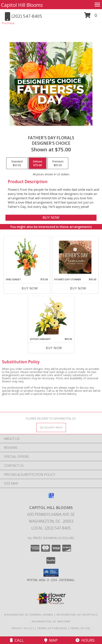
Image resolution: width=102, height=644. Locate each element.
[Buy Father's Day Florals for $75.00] (51, 218)
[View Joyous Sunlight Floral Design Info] (51, 317)
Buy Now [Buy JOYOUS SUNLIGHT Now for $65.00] (54, 348)
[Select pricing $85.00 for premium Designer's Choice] (58, 163)
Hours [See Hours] (85, 640)
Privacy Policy (23, 628)
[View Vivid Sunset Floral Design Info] (27, 257)
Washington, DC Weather (51, 621)
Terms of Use (80, 628)
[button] (91, 17)
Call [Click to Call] (17, 640)
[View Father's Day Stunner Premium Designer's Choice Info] (75, 257)
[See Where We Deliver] (51, 427)
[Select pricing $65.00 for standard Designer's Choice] (17, 163)
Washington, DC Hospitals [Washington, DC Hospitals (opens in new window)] (77, 615)
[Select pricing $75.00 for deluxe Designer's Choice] (38, 163)
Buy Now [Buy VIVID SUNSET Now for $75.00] (30, 288)
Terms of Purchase (52, 628)
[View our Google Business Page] (51, 497)
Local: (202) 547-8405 (51, 528)
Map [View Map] (51, 640)
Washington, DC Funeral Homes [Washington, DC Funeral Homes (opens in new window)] (29, 615)
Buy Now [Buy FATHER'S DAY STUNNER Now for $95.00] (78, 288)
